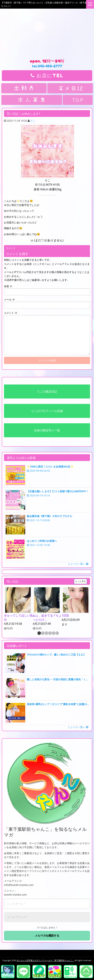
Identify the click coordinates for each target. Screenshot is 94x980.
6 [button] (57, 633)
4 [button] (50, 633)
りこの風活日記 (47, 391)
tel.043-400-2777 (47, 66)
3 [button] (46, 633)
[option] (18, 609)
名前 (8, 286)
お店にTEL (47, 76)
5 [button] (53, 633)
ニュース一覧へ (78, 564)
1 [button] (39, 633)
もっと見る (80, 581)
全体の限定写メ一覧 (47, 430)
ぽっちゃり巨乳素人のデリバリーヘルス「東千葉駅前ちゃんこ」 (45, 960)
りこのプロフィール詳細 (47, 411)
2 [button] (42, 633)
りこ (33, 121)
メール (9, 299)
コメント (11, 313)
